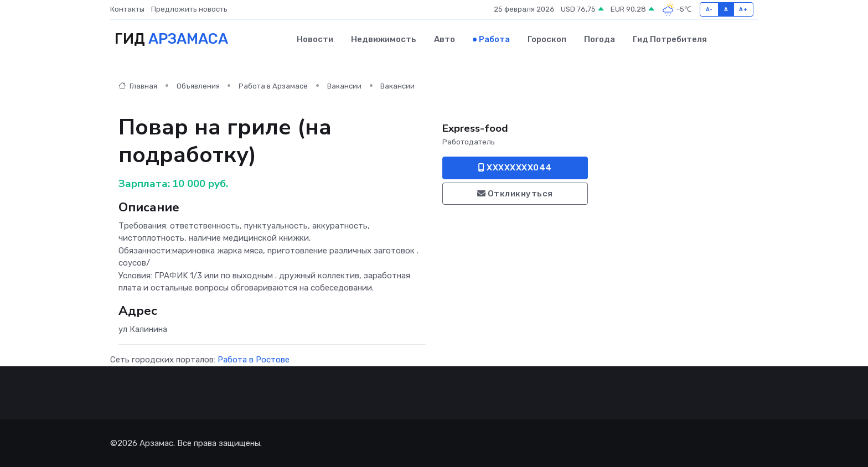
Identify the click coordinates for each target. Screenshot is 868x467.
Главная (138, 86)
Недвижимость (384, 39)
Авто (445, 39)
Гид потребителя (670, 39)
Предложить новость (189, 9)
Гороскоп (547, 39)
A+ (743, 9)
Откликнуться (515, 194)
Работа (494, 39)
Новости (315, 39)
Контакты (127, 9)
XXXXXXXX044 (515, 168)
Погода (600, 39)
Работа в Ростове (254, 360)
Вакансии (344, 86)
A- (709, 9)
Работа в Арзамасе (273, 86)
